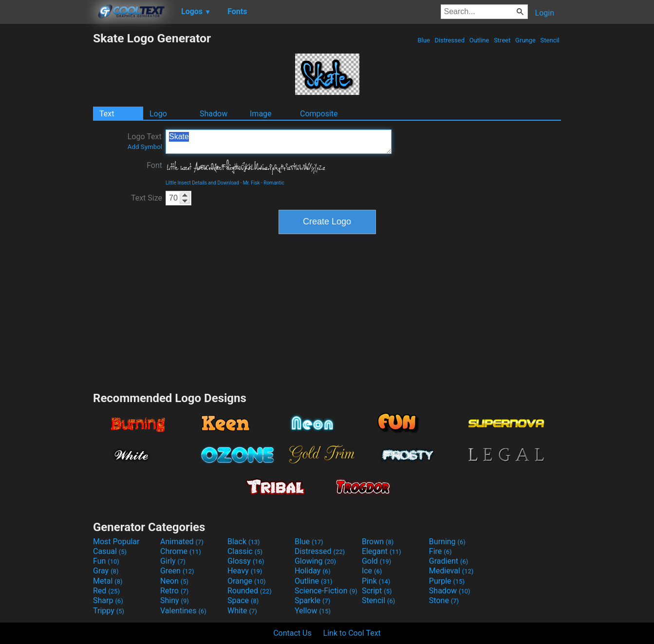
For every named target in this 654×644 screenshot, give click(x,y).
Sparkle (312, 600)
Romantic (274, 183)
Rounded (250, 591)
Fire (440, 551)
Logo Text (145, 141)
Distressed (449, 40)
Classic (245, 551)
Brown (378, 542)
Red (106, 591)
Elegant (382, 551)
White (242, 611)
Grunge (525, 40)
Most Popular (116, 542)
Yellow (313, 611)
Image (261, 114)
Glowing (315, 561)
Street (502, 40)
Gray (106, 571)
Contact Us (292, 633)
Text (107, 114)
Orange (247, 581)
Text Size (147, 198)
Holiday (313, 571)
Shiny (175, 600)
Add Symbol (145, 147)
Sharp (108, 600)
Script (377, 591)
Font (154, 165)
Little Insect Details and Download (202, 183)
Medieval (451, 571)
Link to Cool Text (352, 633)
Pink (376, 581)
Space (243, 600)
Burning (447, 542)
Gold (377, 561)
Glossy (246, 561)
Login (545, 13)
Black (244, 542)
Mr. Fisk (252, 183)
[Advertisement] (46, 177)
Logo (158, 114)
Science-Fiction (326, 591)
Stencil (550, 40)
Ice (372, 571)
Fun (106, 561)
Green (177, 571)
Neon (174, 581)
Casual (110, 551)
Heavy (245, 571)
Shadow (214, 114)
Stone (444, 600)
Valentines (183, 611)
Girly (173, 561)
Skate (279, 142)
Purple (447, 581)
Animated (182, 542)
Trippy (109, 611)
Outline (479, 40)
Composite (319, 114)
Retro (174, 591)
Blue (424, 40)
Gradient (448, 561)
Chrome (181, 551)
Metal (108, 581)
